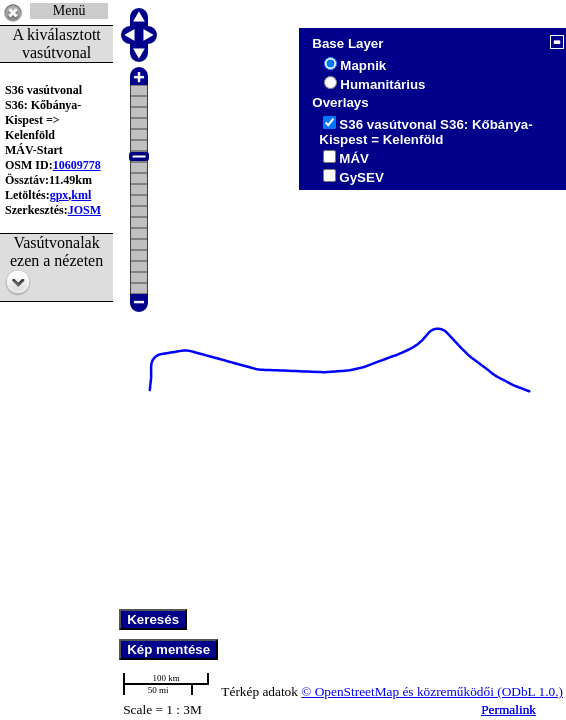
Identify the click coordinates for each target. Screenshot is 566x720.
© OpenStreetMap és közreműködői (399, 691)
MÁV (354, 158)
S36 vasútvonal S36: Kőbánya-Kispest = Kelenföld (425, 132)
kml (81, 195)
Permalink (508, 709)
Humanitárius (382, 84)
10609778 (77, 165)
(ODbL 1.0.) (530, 691)
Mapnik (363, 65)
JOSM (84, 210)
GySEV (361, 177)
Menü (69, 10)
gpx (59, 195)
